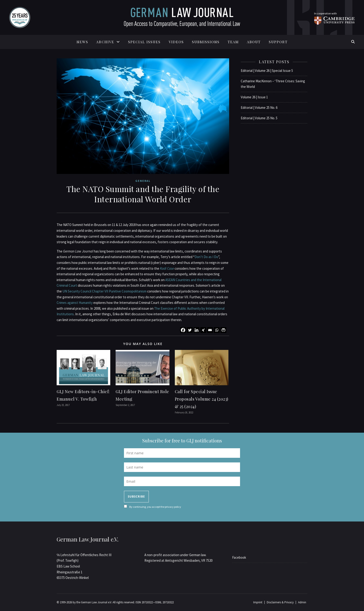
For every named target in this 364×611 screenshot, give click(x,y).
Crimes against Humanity (75, 303)
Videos (176, 42)
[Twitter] (190, 330)
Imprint (258, 602)
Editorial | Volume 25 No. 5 (259, 118)
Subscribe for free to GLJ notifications (182, 440)
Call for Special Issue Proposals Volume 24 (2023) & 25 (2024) (202, 399)
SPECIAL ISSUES (144, 42)
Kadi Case (167, 268)
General (143, 181)
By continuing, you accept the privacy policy (155, 507)
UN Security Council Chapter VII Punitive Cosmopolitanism (104, 291)
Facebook (239, 557)
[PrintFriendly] (223, 330)
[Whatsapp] (217, 330)
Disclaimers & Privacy (280, 602)
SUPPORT (278, 42)
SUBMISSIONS (206, 42)
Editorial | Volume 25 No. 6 (259, 108)
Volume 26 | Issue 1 (254, 97)
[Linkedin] (197, 330)
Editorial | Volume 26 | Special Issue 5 (267, 71)
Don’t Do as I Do (206, 257)
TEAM (233, 42)
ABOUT (254, 42)
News (82, 42)
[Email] (210, 330)
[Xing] (203, 330)
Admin (302, 602)
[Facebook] (183, 330)
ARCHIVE (105, 42)
